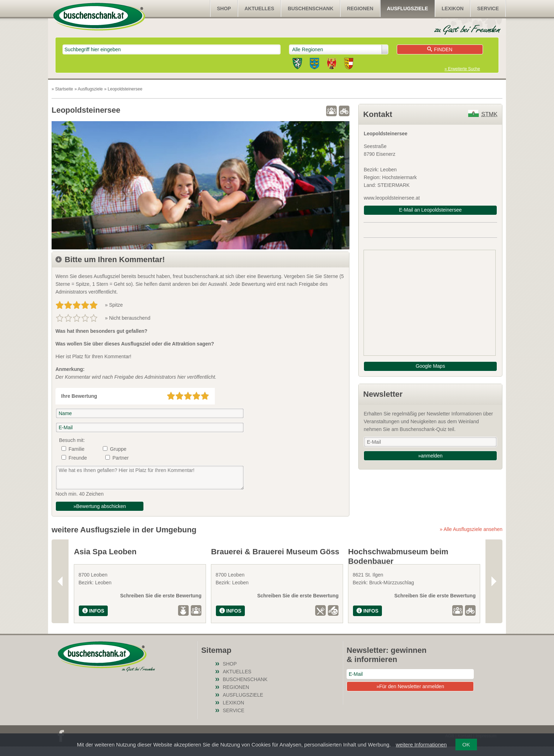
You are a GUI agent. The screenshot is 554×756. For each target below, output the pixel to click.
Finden (440, 49)
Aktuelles (259, 8)
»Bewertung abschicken (100, 506)
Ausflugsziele (408, 8)
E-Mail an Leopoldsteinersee (430, 210)
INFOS (93, 620)
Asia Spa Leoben (105, 552)
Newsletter (383, 394)
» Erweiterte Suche (462, 69)
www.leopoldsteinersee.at (392, 198)
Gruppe (118, 449)
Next (494, 586)
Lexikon (453, 8)
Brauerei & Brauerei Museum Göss (275, 552)
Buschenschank (310, 8)
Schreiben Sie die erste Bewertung (161, 605)
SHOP (224, 8)
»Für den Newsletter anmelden (410, 696)
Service (488, 8)
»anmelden (430, 456)
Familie (76, 449)
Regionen (360, 8)
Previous (60, 586)
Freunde (78, 458)
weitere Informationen (421, 745)
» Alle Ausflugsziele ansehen (471, 529)
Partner (120, 458)
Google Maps (430, 366)
